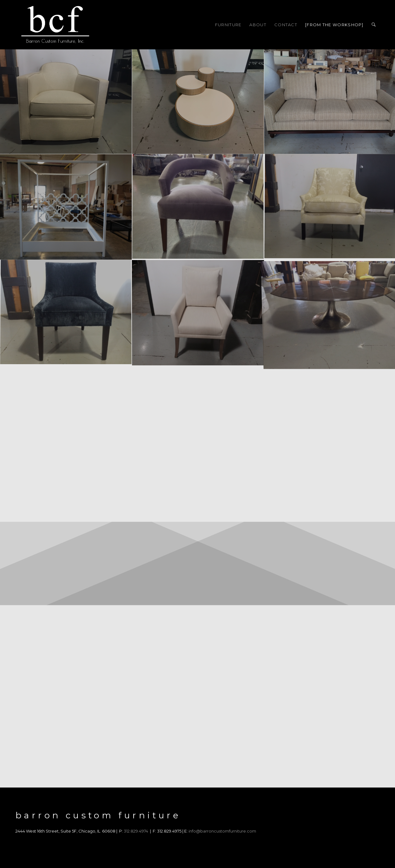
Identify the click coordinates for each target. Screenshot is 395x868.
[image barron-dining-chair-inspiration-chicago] (66, 313)
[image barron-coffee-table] (198, 101)
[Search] (374, 25)
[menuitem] (228, 25)
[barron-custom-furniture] (55, 25)
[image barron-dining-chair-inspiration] (198, 313)
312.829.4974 (136, 831)
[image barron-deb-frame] (66, 207)
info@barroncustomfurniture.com (222, 831)
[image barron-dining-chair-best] (198, 207)
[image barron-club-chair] (66, 101)
